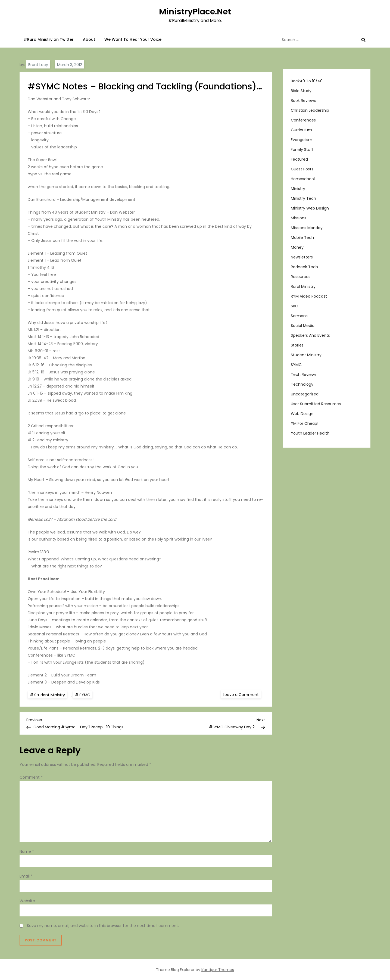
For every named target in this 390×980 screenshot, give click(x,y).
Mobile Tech (302, 238)
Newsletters (302, 257)
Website (27, 901)
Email (26, 876)
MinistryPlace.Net (195, 12)
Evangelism (302, 140)
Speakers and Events (310, 335)
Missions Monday (307, 228)
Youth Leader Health (310, 433)
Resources (301, 277)
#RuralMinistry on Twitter (49, 39)
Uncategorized (305, 394)
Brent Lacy (38, 65)
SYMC (85, 695)
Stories (297, 345)
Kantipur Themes (218, 970)
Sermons (299, 316)
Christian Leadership (310, 110)
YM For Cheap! (305, 423)
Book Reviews (303, 101)
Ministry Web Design (310, 208)
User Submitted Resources (316, 404)
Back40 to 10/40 (307, 81)
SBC (294, 306)
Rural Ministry (303, 286)
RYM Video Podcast (309, 296)
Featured (299, 159)
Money (297, 247)
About (89, 39)
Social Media (303, 326)
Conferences (303, 120)
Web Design (302, 414)
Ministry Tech (303, 198)
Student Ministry (50, 695)
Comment (31, 777)
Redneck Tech (304, 267)
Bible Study (301, 91)
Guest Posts (302, 169)
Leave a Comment (242, 694)
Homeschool (303, 179)
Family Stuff (302, 149)
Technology (302, 384)
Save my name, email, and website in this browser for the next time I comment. (103, 926)
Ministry (298, 189)
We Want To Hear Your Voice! (133, 39)
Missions (299, 218)
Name (27, 851)
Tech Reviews (304, 374)
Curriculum (301, 130)
